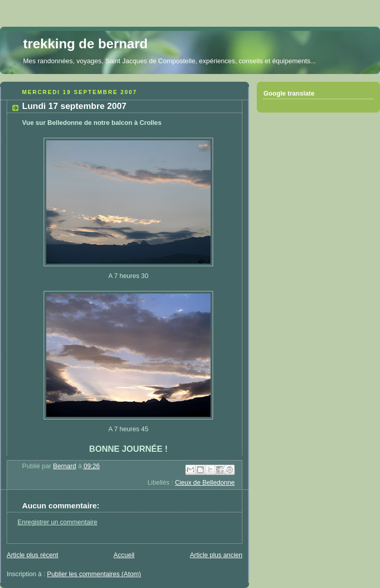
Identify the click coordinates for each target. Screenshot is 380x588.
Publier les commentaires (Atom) (94, 574)
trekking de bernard (85, 44)
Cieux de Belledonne (205, 483)
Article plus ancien (216, 555)
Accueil (124, 555)
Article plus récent (32, 555)
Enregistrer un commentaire (58, 522)
